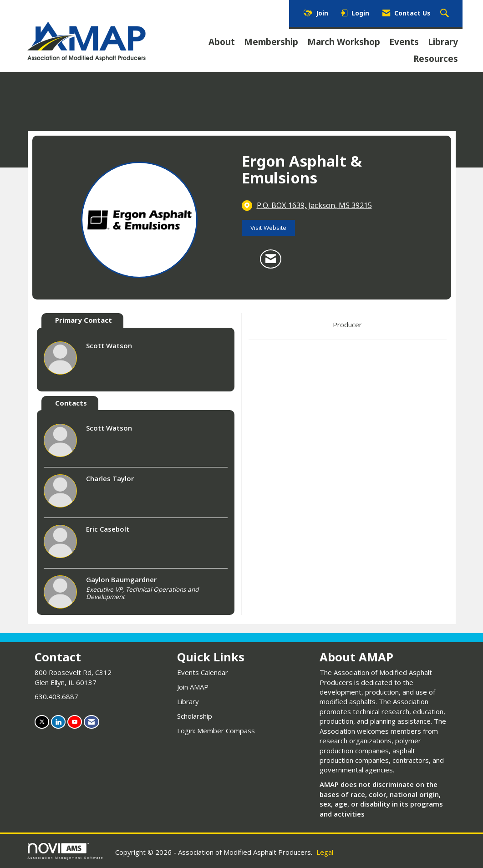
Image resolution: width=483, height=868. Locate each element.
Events (404, 42)
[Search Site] (446, 14)
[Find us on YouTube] (75, 722)
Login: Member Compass (216, 731)
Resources (436, 59)
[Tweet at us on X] (42, 722)
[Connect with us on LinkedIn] (58, 722)
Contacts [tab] (71, 403)
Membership (271, 42)
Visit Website (268, 228)
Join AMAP (193, 687)
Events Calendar (203, 672)
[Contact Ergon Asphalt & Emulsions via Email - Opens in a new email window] (271, 259)
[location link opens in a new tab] (314, 205)
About (222, 42)
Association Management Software (66, 851)
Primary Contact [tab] (84, 320)
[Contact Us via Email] (92, 722)
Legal (325, 852)
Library (443, 42)
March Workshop (344, 42)
